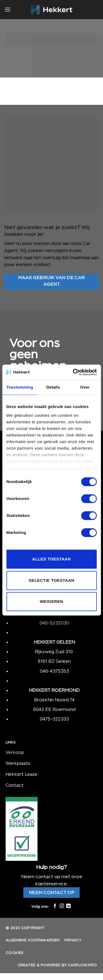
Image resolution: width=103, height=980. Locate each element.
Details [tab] (53, 387)
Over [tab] (85, 387)
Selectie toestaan (51, 580)
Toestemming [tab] (20, 387)
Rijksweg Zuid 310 (54, 652)
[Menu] (7, 9)
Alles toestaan (51, 559)
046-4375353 (54, 671)
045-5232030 (54, 623)
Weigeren (51, 601)
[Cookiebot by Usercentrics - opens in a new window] (73, 372)
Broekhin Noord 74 (54, 700)
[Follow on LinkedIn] (68, 906)
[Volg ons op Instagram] (62, 906)
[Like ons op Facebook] (55, 906)
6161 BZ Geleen (54, 661)
